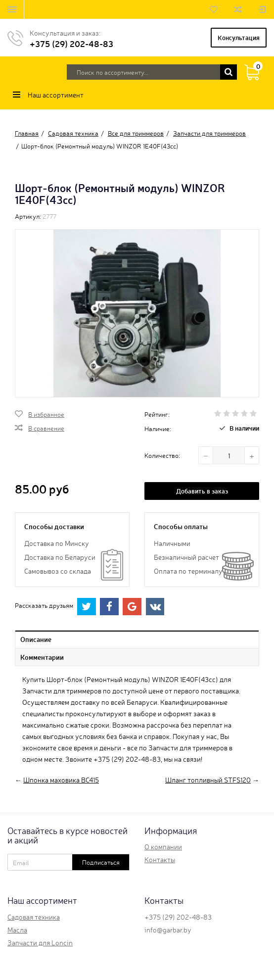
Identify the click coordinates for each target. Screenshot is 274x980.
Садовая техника (34, 917)
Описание (36, 639)
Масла (17, 930)
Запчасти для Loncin (40, 942)
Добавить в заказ (202, 491)
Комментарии (42, 657)
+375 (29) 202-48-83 (71, 43)
